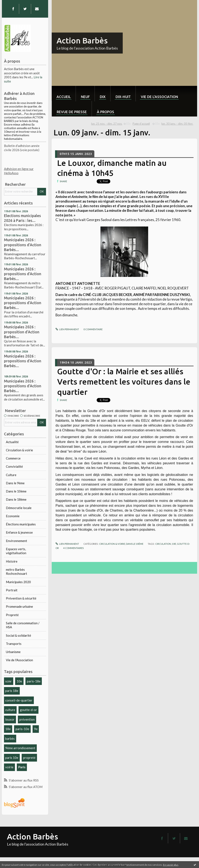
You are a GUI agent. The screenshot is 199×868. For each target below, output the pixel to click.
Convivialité (14, 466)
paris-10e (22, 729)
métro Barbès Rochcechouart (16, 572)
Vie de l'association (159, 97)
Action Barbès (82, 41)
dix (103, 97)
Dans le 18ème (16, 499)
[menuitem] (64, 94)
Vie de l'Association (19, 660)
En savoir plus (171, 865)
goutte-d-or (28, 710)
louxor (10, 719)
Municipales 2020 (18, 582)
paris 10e (12, 758)
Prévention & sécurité (21, 598)
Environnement (16, 541)
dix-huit (123, 97)
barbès (10, 738)
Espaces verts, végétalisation (16, 551)
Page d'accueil (141, 124)
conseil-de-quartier (19, 700)
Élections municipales (21, 524)
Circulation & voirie (19, 450)
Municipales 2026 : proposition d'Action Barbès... (22, 332)
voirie (9, 767)
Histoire (12, 561)
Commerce (13, 458)
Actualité (12, 442)
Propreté (12, 615)
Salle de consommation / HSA (23, 625)
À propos (105, 112)
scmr (9, 681)
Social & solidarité (18, 635)
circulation (163, 544)
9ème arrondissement (20, 748)
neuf (85, 97)
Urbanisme (13, 652)
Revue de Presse (72, 112)
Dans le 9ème (15, 483)
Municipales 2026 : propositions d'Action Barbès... (23, 245)
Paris (22, 767)
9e (36, 729)
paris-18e (34, 681)
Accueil (64, 97)
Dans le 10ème (16, 491)
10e (19, 681)
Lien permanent (67, 329)
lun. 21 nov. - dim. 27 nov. (107, 124)
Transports (14, 644)
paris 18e (12, 691)
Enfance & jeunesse (19, 532)
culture (10, 710)
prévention (27, 719)
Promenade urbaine (19, 606)
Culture (11, 475)
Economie (13, 516)
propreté (29, 758)
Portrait (12, 590)
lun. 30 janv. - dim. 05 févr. (177, 124)
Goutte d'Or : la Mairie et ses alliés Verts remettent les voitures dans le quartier (124, 382)
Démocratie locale (19, 508)
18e (8, 729)
